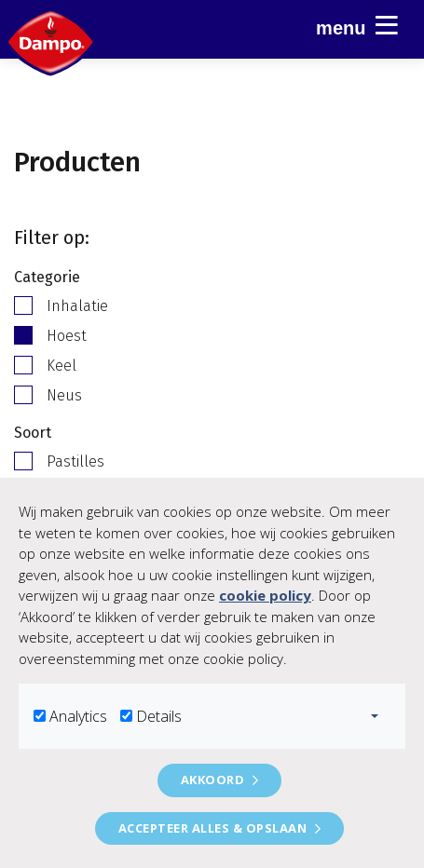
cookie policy (265, 595)
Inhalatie (77, 306)
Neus (64, 395)
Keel (62, 366)
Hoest (67, 336)
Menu (357, 25)
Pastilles (75, 461)
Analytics (78, 716)
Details (159, 716)
